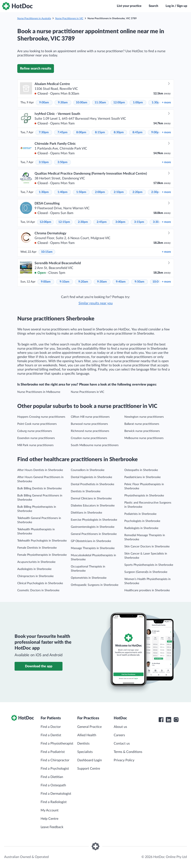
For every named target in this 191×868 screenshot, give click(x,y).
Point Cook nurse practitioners (37, 424)
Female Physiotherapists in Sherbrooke (42, 555)
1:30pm (157, 103)
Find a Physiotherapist (57, 744)
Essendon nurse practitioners (36, 438)
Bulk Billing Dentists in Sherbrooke (39, 489)
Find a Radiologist (54, 802)
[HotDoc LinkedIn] (169, 720)
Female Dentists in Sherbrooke (37, 548)
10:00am (82, 103)
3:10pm (44, 162)
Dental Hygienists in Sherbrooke (91, 477)
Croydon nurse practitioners (89, 438)
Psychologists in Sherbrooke (142, 521)
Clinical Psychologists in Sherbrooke (40, 583)
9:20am (83, 282)
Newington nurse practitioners (144, 417)
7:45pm (62, 132)
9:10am (64, 282)
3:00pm (120, 222)
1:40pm (62, 192)
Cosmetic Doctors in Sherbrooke (38, 590)
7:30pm (44, 132)
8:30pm (119, 132)
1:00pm (138, 103)
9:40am (121, 282)
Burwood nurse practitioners (89, 424)
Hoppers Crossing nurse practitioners (41, 417)
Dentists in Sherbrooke (86, 491)
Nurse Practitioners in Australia (34, 18)
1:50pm (81, 192)
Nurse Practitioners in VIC (69, 18)
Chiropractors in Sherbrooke (35, 576)
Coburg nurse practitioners (35, 431)
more (166, 103)
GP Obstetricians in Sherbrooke (91, 541)
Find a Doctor (51, 727)
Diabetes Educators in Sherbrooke (93, 506)
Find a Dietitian (52, 777)
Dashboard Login (90, 760)
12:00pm (119, 103)
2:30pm (156, 192)
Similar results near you (96, 303)
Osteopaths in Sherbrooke (141, 470)
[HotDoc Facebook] (161, 720)
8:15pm (100, 132)
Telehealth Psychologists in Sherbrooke (42, 541)
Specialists (85, 752)
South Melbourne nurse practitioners (95, 445)
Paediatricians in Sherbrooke (142, 477)
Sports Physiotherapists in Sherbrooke (149, 565)
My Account (50, 810)
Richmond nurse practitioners (90, 431)
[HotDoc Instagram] (176, 720)
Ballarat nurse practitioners (142, 424)
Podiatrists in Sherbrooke (140, 514)
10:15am (47, 252)
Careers (119, 735)
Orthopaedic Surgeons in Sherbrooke (95, 585)
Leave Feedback (52, 827)
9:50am (139, 282)
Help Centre (49, 819)
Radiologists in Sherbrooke (141, 528)
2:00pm (100, 192)
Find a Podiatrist (53, 752)
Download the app (39, 666)
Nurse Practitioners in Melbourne (39, 392)
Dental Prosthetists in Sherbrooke (92, 484)
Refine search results (36, 69)
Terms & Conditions (128, 752)
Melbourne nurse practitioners (144, 438)
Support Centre (89, 769)
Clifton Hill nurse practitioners (90, 417)
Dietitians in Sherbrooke (86, 513)
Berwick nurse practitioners (142, 431)
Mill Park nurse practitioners (35, 445)
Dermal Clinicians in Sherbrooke (91, 499)
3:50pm (62, 162)
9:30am (63, 103)
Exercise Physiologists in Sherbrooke (94, 520)
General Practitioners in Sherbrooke (94, 534)
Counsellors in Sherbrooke (88, 470)
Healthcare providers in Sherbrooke (147, 590)
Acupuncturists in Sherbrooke (36, 562)
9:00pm (156, 132)
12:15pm (64, 222)
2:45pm (102, 222)
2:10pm (119, 192)
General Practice (89, 727)
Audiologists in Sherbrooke (34, 569)
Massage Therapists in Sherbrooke (93, 548)
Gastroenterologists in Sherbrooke (93, 527)
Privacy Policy (124, 760)
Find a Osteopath (53, 785)
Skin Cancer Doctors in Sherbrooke (147, 547)
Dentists (83, 744)
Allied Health (87, 735)
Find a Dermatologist (56, 794)
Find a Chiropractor (55, 760)
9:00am (44, 103)
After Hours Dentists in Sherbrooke (40, 470)
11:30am (100, 103)
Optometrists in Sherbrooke (89, 578)
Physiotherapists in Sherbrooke (144, 496)
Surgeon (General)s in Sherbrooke (146, 572)
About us (120, 727)
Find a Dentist (51, 735)
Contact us (122, 744)
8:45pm (137, 132)
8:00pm (81, 132)
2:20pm (137, 192)
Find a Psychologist (55, 769)
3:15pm (139, 222)
